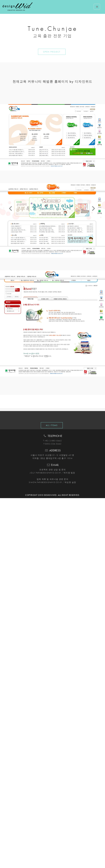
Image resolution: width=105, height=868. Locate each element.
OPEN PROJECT (52, 52)
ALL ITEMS (52, 791)
